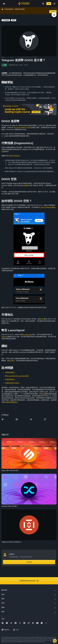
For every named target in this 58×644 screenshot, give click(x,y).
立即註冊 (29, 562)
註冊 (49, 4)
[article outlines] (54, 15)
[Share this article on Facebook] (17, 419)
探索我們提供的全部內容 (29, 581)
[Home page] (24, 4)
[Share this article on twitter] (3, 419)
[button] (54, 4)
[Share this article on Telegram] (31, 419)
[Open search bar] (43, 4)
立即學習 (53, 12)
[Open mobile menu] (54, 4)
